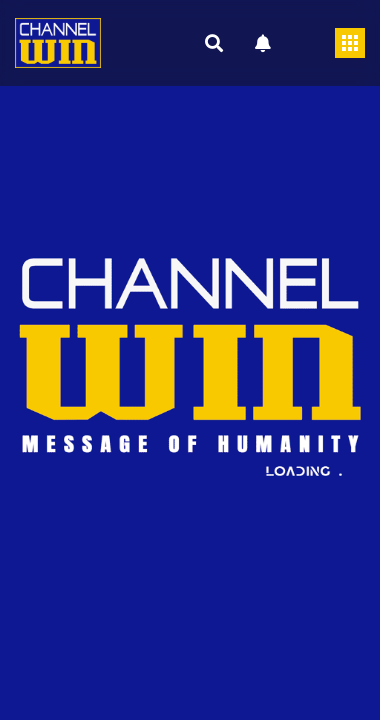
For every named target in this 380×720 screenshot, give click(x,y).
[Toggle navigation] (350, 43)
